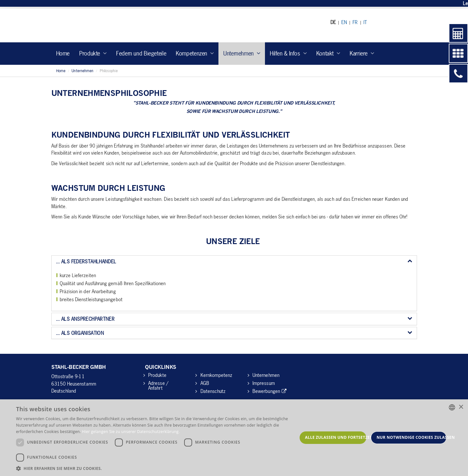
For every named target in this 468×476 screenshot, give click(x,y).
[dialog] (234, 438)
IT (365, 22)
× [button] (461, 407)
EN (344, 22)
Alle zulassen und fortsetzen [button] (336, 437)
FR (355, 22)
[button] (157, 468)
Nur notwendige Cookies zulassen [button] (412, 437)
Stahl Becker (111, 25)
